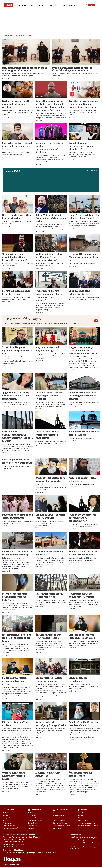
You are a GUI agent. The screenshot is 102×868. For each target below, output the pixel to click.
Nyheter (17, 5)
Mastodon (51, 853)
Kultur (44, 5)
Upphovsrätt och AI (34, 826)
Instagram (19, 853)
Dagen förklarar (33, 823)
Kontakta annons (83, 813)
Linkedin (38, 853)
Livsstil (57, 5)
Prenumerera (81, 5)
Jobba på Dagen (18, 850)
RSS (56, 853)
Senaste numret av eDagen (61, 826)
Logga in (91, 5)
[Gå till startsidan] (8, 5)
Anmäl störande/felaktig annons (88, 826)
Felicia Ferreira (33, 835)
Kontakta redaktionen (35, 813)
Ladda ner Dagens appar (60, 818)
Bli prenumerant (58, 813)
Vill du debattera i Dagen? (36, 818)
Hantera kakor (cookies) (10, 828)
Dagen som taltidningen (60, 823)
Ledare (25, 5)
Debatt (31, 5)
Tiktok (25, 853)
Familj (38, 5)
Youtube (30, 853)
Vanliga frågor (7, 818)
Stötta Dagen (7, 850)
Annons (72, 5)
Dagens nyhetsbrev (59, 821)
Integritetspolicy (8, 821)
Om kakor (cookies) (9, 826)
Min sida (5, 815)
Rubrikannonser (83, 818)
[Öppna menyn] (97, 5)
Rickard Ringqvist (35, 837)
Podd (51, 5)
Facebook (12, 853)
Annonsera (81, 815)
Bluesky (44, 853)
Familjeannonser (83, 821)
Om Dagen (31, 828)
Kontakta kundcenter (10, 813)
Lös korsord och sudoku (35, 821)
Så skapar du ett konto (60, 815)
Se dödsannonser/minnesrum (87, 823)
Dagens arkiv (57, 828)
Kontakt (64, 5)
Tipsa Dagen (32, 815)
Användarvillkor (8, 823)
